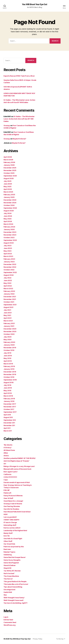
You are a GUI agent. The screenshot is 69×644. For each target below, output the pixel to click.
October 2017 (9, 409)
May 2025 (8, 187)
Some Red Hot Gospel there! (15, 557)
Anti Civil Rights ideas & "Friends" (16, 461)
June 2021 (8, 313)
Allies (6, 453)
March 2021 (8, 321)
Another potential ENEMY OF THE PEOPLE (20, 458)
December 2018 (10, 372)
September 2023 (10, 240)
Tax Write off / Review (12, 571)
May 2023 (8, 251)
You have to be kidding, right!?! (15, 603)
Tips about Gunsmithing (13, 587)
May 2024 (8, 219)
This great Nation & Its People (15, 582)
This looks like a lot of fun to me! (16, 584)
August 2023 (9, 243)
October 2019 (9, 350)
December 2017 (10, 404)
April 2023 (8, 254)
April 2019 (8, 361)
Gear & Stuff (8, 498)
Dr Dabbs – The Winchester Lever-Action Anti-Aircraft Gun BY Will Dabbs (19, 119)
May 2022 (7, 283)
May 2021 (7, 315)
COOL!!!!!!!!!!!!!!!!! (10, 477)
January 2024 (9, 230)
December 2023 (10, 232)
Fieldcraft (7, 493)
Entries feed (8, 620)
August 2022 (9, 275)
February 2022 (9, 291)
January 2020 (9, 345)
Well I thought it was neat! (14, 600)
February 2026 (9, 162)
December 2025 (10, 168)
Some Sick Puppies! (11, 563)
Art (5, 464)
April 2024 (8, 222)
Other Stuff (8, 541)
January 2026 (9, 165)
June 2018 (8, 388)
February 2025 (9, 195)
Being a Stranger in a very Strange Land (19, 466)
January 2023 (9, 262)
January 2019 (9, 369)
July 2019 (7, 353)
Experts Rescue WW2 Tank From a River (19, 76)
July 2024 (8, 213)
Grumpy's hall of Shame (13, 504)
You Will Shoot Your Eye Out (34, 4)
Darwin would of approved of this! (17, 483)
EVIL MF (7, 490)
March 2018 (8, 396)
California (7, 474)
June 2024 (8, 216)
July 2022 (7, 278)
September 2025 (10, 176)
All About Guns (9, 450)
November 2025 (10, 171)
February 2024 (9, 227)
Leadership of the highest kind (15, 531)
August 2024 (9, 211)
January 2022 (9, 294)
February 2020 (9, 342)
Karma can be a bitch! (12, 528)
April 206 (7, 415)
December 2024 (10, 200)
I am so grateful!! (10, 517)
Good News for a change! (13, 501)
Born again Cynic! (10, 472)
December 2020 (10, 329)
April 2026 (8, 157)
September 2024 (10, 208)
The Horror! (8, 579)
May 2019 (7, 358)
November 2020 (10, 332)
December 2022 (10, 264)
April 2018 (8, 393)
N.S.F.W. (7, 536)
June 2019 (8, 356)
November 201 (9, 426)
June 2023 (8, 248)
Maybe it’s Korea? (19, 139)
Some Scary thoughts (12, 560)
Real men (7, 549)
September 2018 (10, 380)
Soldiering (8, 555)
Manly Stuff (8, 533)
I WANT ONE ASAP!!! (11, 520)
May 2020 (8, 340)
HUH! (6, 514)
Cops (6, 480)
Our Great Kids (9, 544)
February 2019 (9, 366)
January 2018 (9, 401)
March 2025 (8, 192)
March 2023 (8, 256)
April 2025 (8, 189)
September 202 (10, 420)
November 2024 (10, 203)
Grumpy (7, 126)
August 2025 (9, 179)
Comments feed (10, 622)
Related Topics (9, 552)
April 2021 (8, 318)
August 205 (8, 417)
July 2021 (7, 310)
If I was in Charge (10, 523)
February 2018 (9, 399)
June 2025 (8, 184)
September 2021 (10, 305)
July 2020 (8, 337)
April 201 (7, 428)
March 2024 (8, 224)
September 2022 (10, 273)
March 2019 (8, 364)
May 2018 (7, 391)
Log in (6, 617)
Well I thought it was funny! (14, 598)
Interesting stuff (10, 525)
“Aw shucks (8, 445)
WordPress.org (10, 625)
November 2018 (10, 375)
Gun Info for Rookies (11, 509)
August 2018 (9, 383)
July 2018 (7, 385)
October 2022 (9, 270)
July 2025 (8, 181)
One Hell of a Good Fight (13, 539)
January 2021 (9, 326)
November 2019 (10, 348)
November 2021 (10, 299)
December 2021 (10, 297)
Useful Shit (8, 592)
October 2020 (9, 334)
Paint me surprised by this (14, 547)
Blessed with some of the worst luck (17, 469)
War (5, 595)
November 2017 (10, 407)
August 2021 (8, 307)
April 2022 (8, 286)
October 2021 (9, 302)
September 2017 (10, 412)
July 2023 (8, 246)
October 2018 (9, 377)
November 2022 (10, 267)
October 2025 (9, 173)
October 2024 (9, 205)
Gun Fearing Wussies (12, 506)
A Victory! (7, 448)
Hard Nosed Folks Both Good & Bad (17, 512)
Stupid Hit (7, 568)
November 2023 (10, 235)
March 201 (8, 431)
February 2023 (9, 259)
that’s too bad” (9, 574)
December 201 (9, 423)
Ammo (6, 456)
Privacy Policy (38, 639)
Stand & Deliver (10, 565)
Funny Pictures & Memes (13, 496)
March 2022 (8, 289)
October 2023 (9, 238)
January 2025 (9, 197)
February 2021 (9, 324)
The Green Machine (11, 576)
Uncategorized (9, 590)
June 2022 (8, 281)
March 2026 (8, 160)
